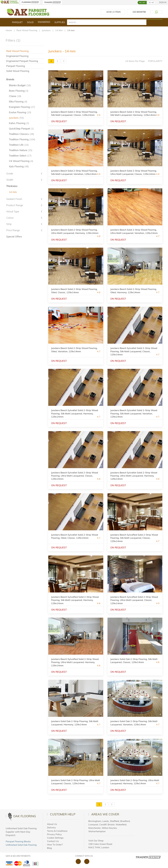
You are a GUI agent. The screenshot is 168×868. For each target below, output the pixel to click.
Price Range (13, 230)
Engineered (44, 22)
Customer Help (63, 814)
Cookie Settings (55, 838)
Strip (9, 224)
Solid (30, 22)
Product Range (15, 205)
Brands (10, 79)
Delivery (51, 827)
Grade (10, 173)
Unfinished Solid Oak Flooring (21, 845)
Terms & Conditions (57, 831)
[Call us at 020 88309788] (139, 12)
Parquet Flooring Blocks (18, 841)
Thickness (12, 186)
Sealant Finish (14, 199)
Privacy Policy (54, 834)
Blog (49, 848)
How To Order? (55, 845)
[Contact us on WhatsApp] (156, 12)
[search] (107, 22)
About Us (52, 824)
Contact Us (53, 841)
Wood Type (13, 211)
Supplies (60, 22)
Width (10, 180)
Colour (10, 218)
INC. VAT (142, 3)
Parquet (17, 22)
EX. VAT (151, 3)
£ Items (113, 12)
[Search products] (154, 19)
